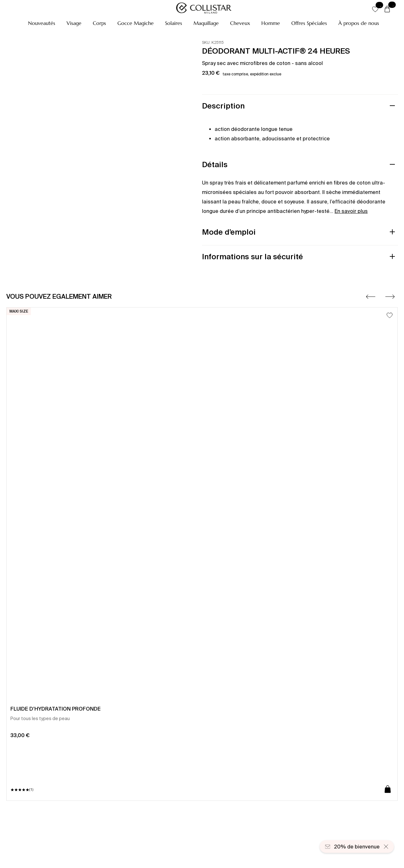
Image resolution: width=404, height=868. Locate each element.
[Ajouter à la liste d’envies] (390, 315)
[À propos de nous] (359, 23)
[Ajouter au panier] (388, 790)
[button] (42, 23)
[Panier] (387, 9)
